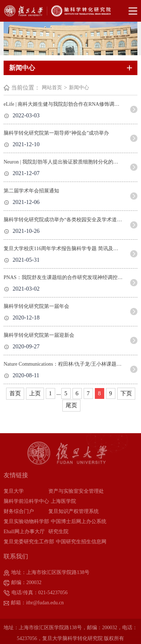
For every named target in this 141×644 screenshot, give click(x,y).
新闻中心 (79, 88)
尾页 (71, 405)
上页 (35, 393)
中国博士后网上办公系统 (79, 521)
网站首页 (52, 88)
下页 (126, 393)
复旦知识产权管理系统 (74, 511)
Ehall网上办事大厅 (24, 532)
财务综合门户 (19, 511)
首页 (15, 393)
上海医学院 (63, 501)
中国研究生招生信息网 (81, 542)
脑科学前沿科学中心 (26, 501)
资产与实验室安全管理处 (76, 491)
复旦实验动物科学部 (26, 521)
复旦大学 (14, 491)
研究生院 (58, 532)
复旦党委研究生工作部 (29, 542)
